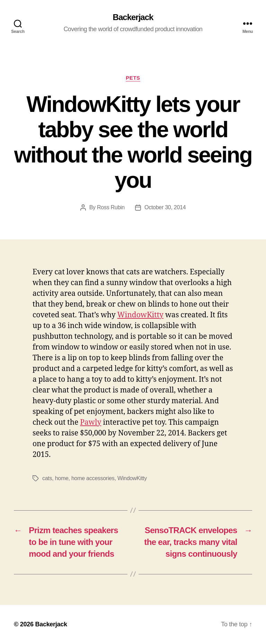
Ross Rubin (111, 207)
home (62, 478)
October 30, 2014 (165, 207)
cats (47, 478)
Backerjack (133, 17)
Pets (133, 78)
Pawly (91, 422)
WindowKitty (140, 315)
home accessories (93, 478)
